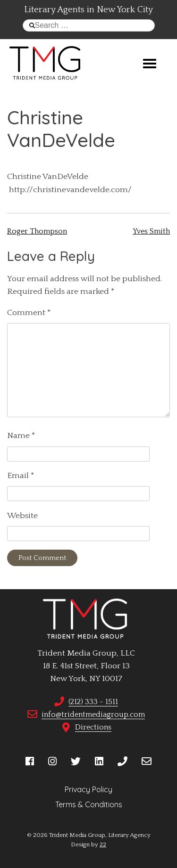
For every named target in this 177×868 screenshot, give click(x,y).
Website (22, 516)
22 (103, 844)
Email (21, 476)
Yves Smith (151, 231)
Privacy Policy (88, 789)
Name (21, 436)
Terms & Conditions (89, 804)
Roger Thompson (37, 231)
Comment (29, 313)
